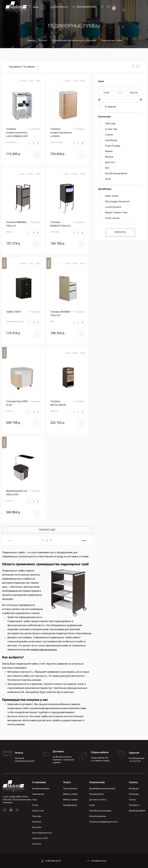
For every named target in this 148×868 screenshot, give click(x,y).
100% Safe (55, 232)
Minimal (9, 232)
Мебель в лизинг (70, 794)
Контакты (37, 844)
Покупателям (97, 782)
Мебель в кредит (71, 800)
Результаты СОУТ (40, 838)
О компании (39, 782)
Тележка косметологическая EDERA (61, 133)
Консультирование (98, 816)
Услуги (67, 782)
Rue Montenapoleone (15, 321)
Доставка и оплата (98, 800)
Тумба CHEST (14, 312)
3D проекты (134, 805)
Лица (35, 800)
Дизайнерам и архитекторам (102, 789)
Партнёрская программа (100, 811)
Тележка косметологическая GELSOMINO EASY (17, 133)
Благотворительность (42, 833)
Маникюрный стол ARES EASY (17, 493)
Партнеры (37, 816)
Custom (9, 411)
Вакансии (37, 822)
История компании (41, 789)
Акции (92, 805)
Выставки (37, 827)
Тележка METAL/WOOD (58, 403)
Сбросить (120, 232)
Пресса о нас (38, 811)
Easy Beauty (11, 142)
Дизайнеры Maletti (137, 811)
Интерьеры (134, 789)
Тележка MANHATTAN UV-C (61, 224)
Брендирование (70, 805)
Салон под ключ (70, 789)
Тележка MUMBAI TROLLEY (60, 314)
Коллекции (134, 794)
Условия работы (97, 794)
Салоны (133, 782)
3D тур (35, 805)
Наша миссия (38, 794)
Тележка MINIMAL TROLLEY (16, 224)
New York (54, 411)
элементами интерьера (43, 650)
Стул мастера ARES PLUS (17, 403)
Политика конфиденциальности (103, 822)
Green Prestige (56, 142)
